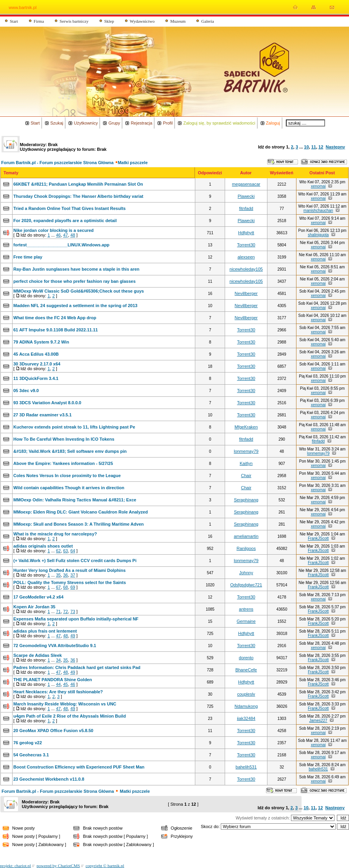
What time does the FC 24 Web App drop (55, 318)
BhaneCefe (246, 670)
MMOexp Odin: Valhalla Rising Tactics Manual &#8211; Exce (75, 500)
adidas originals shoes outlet (43, 546)
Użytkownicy (86, 123)
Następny (335, 147)
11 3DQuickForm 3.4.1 (36, 378)
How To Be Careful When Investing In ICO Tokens (64, 439)
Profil (168, 123)
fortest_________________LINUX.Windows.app (61, 245)
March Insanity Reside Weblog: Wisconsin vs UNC (65, 704)
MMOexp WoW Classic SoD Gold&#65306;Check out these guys (79, 291)
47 (65, 235)
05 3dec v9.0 (26, 391)
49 (73, 636)
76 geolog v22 (28, 743)
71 (58, 611)
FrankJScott (318, 538)
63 (65, 551)
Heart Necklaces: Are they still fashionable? (58, 692)
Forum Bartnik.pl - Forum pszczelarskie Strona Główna (57, 163)
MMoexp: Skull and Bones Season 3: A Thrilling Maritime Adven (79, 524)
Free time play (28, 257)
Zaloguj (273, 123)
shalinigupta (318, 235)
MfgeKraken (246, 427)
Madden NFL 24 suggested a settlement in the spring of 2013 (75, 306)
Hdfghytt (246, 233)
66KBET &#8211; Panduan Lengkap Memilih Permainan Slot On (78, 184)
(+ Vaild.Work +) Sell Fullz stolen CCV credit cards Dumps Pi (75, 561)
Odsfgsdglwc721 (246, 585)
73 (73, 611)
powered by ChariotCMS (58, 866)
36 (65, 575)
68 (65, 587)
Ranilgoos (246, 548)
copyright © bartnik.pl (105, 866)
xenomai (318, 186)
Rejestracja (141, 123)
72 (65, 611)
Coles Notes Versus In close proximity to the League (67, 476)
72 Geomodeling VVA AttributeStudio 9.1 (55, 646)
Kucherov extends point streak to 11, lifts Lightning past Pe (74, 427)
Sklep (109, 21)
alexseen (246, 257)
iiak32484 (246, 718)
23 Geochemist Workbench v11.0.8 (49, 779)
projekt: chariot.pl (15, 866)
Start (14, 21)
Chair (246, 476)
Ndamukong (246, 706)
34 (58, 660)
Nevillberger (246, 293)
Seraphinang (246, 500)
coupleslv (246, 694)
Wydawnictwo (142, 21)
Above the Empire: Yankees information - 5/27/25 (63, 463)
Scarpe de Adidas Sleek (38, 655)
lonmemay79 (246, 451)
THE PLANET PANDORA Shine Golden (53, 680)
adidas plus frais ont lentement (45, 631)
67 (58, 587)
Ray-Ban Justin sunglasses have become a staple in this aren (76, 269)
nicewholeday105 (246, 269)
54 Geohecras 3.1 (31, 755)
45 (65, 684)
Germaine (246, 621)
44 (58, 684)
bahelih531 (246, 767)
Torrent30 (246, 245)
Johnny (246, 573)
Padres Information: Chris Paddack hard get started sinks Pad (77, 667)
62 (58, 551)
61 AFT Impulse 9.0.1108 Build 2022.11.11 (55, 330)
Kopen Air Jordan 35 (34, 607)
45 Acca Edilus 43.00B (36, 354)
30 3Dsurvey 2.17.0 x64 (37, 364)
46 (58, 235)
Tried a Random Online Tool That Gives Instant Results (69, 208)
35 (58, 575)
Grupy (114, 123)
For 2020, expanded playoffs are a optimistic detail (65, 221)
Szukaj (57, 123)
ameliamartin (246, 536)
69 (73, 587)
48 (73, 235)
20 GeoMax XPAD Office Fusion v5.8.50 (53, 731)
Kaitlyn (246, 463)
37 (73, 575)
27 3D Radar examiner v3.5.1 (43, 415)
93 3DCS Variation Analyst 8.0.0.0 (47, 403)
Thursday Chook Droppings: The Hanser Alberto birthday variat (78, 196)
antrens (246, 609)
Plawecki (246, 196)
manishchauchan (318, 211)
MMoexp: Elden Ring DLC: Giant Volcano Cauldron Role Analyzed (81, 512)
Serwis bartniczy (74, 21)
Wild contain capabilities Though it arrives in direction (69, 488)
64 (73, 551)
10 (306, 147)
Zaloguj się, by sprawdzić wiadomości (219, 123)
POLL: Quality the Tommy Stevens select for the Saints (70, 582)
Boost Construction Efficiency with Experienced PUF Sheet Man (79, 767)
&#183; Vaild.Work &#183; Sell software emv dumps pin (70, 451)
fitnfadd (246, 208)
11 (314, 147)
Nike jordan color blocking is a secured (54, 230)
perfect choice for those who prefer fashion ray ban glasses (75, 281)
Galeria (207, 21)
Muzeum (178, 21)
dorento (246, 658)
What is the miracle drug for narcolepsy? (55, 534)
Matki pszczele (133, 163)
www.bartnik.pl (23, 7)
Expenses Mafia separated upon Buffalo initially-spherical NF (76, 619)
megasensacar (246, 184)
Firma (39, 21)
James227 (318, 721)
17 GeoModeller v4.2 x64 (38, 597)
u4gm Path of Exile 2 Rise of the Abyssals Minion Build (70, 716)
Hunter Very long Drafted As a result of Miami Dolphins (69, 570)
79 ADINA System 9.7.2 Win (41, 342)
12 (321, 147)
